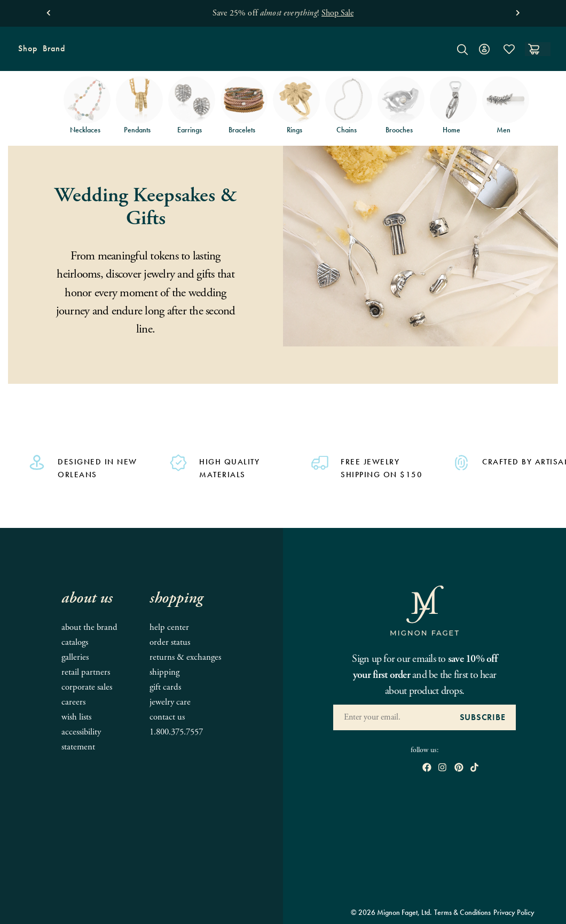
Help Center (169, 627)
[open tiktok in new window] (474, 768)
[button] (48, 10)
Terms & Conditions (462, 912)
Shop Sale (337, 13)
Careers (73, 702)
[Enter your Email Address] (391, 717)
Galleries (75, 657)
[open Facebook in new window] (427, 768)
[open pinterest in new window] (459, 768)
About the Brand (89, 627)
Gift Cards (165, 687)
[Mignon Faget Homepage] (283, 57)
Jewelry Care (170, 702)
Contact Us (167, 717)
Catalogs (75, 642)
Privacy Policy (514, 912)
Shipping (164, 672)
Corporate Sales (87, 687)
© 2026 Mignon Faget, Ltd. (391, 912)
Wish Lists (76, 717)
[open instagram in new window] (442, 768)
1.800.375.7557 (176, 732)
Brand (53, 52)
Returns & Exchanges (185, 657)
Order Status (170, 642)
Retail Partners (86, 672)
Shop (26, 52)
